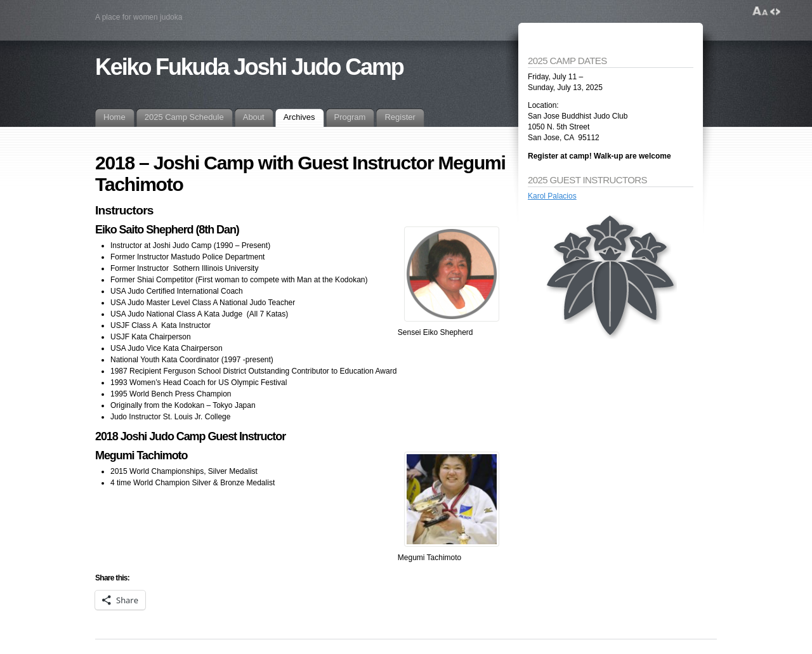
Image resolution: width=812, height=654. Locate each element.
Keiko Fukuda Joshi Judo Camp (249, 67)
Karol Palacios (552, 196)
